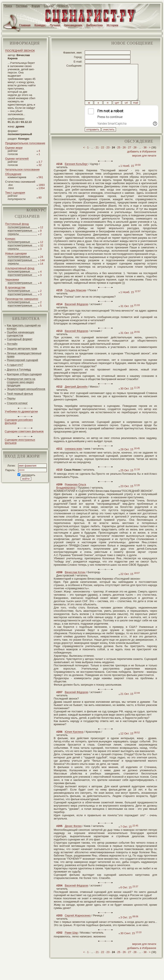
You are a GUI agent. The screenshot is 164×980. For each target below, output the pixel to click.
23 (108, 157)
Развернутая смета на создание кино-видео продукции (21, 382)
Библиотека (94, 25)
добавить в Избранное (142, 161)
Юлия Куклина (74, 741)
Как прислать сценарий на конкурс (24, 327)
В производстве (15, 287)
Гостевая (22, 6)
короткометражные (20, 230)
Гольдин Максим (75, 300)
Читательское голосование (22, 169)
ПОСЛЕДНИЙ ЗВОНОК (20, 51)
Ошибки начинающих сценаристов (21, 334)
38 (145, 157)
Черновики (12, 280)
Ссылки (49, 6)
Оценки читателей (17, 159)
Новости (63, 6)
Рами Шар (71, 942)
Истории (112, 25)
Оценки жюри (14, 148)
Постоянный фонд (17, 224)
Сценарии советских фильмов (24, 431)
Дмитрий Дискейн (76, 396)
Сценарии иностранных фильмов (20, 441)
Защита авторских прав (22, 348)
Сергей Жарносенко (78, 925)
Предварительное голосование (25, 143)
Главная (25, 25)
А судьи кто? (15, 365)
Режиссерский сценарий (22, 360)
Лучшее (55, 25)
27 (130, 157)
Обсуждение (13, 174)
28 (135, 157)
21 (97, 157)
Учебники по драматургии (21, 411)
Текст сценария (15, 193)
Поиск (8, 6)
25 (119, 157)
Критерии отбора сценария (24, 374)
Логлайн (12, 344)
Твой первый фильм (20, 394)
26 (124, 157)
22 (102, 157)
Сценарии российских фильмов (19, 421)
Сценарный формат (20, 339)
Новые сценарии (16, 253)
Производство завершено (22, 299)
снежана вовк (73, 458)
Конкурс (40, 25)
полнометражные (19, 227)
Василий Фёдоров (76, 314)
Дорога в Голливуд (19, 369)
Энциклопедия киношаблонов (26, 389)
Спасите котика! (17, 403)
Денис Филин (73, 836)
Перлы (11, 398)
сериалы (13, 234)
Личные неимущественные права (24, 355)
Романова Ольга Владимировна (71, 496)
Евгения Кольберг (76, 174)
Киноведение (73, 25)
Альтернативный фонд (20, 268)
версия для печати (144, 165)
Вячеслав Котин (75, 582)
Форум (36, 6)
